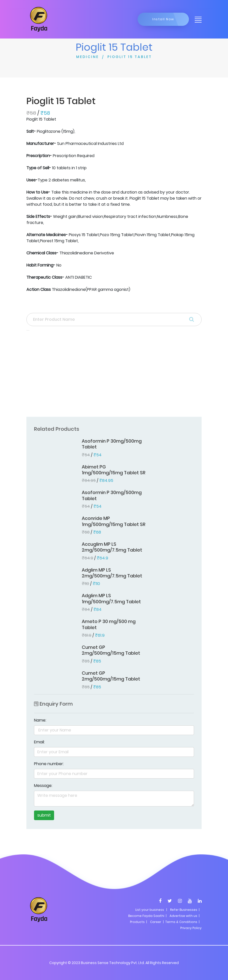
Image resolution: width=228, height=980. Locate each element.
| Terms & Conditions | (181, 922)
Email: (39, 742)
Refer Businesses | (185, 910)
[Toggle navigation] (197, 19)
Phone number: (49, 764)
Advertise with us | (185, 916)
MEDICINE (87, 57)
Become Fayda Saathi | (147, 916)
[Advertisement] (114, 375)
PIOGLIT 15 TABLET (130, 57)
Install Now (163, 19)
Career (156, 922)
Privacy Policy (191, 928)
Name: (40, 720)
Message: (43, 786)
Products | (139, 922)
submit (44, 815)
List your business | (151, 910)
